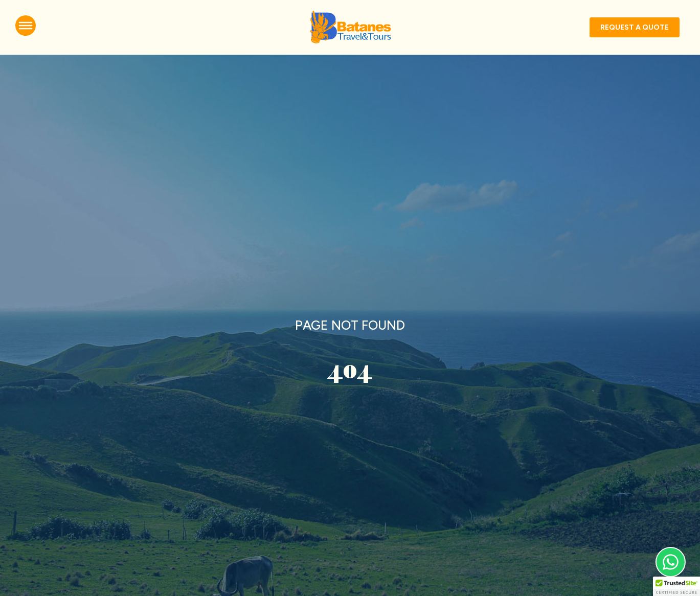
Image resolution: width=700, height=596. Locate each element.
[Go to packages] (635, 27)
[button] (676, 586)
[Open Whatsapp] (672, 562)
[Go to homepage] (350, 27)
